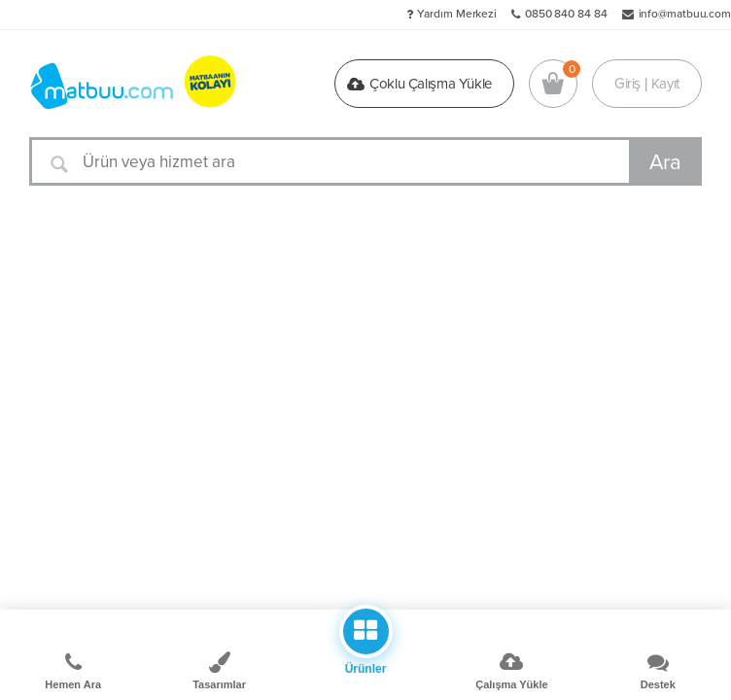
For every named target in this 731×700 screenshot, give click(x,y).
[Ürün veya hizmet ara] (365, 161)
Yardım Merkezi (457, 14)
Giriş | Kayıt (647, 84)
